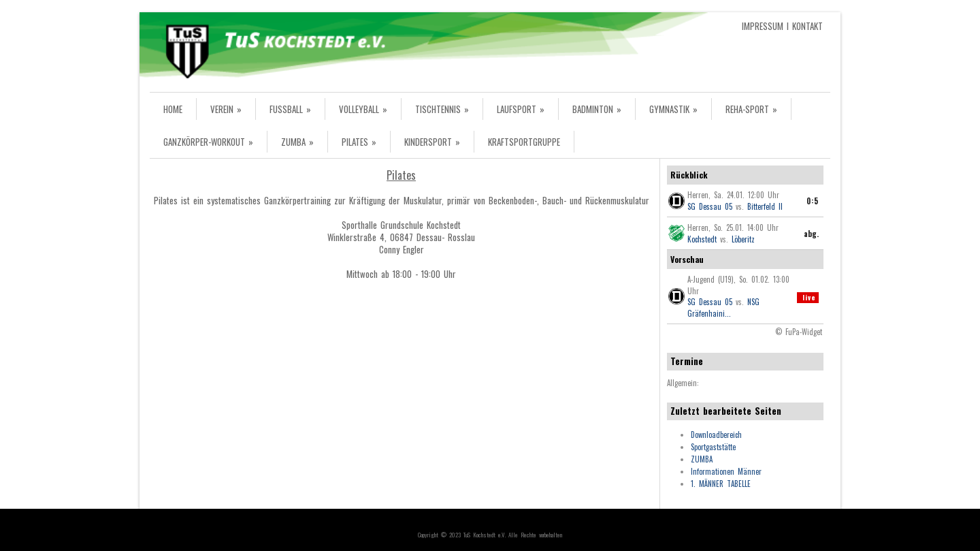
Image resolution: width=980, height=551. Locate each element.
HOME (173, 109)
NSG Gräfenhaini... (723, 308)
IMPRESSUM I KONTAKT (782, 26)
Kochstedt (702, 239)
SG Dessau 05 (710, 206)
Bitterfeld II (765, 206)
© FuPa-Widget (799, 332)
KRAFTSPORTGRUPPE (524, 142)
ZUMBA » (297, 142)
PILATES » (359, 142)
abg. (811, 234)
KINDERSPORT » (432, 142)
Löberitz (743, 239)
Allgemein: (683, 383)
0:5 (813, 201)
